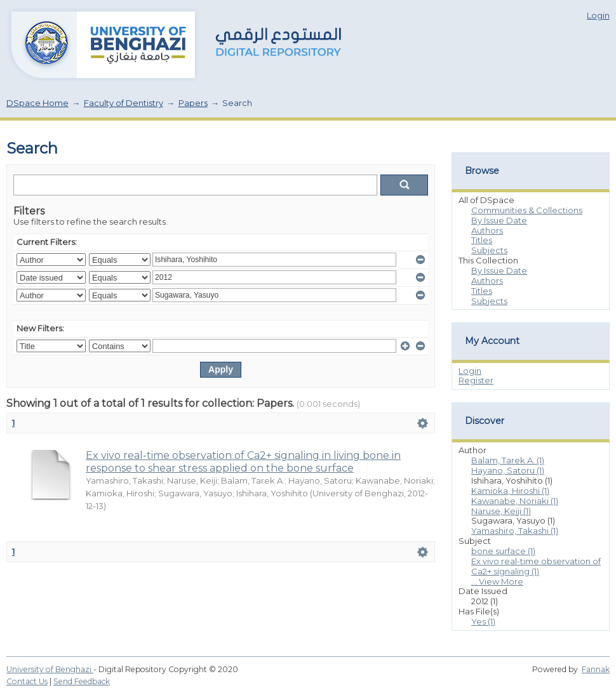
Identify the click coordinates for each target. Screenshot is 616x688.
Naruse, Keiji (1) (501, 511)
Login (598, 15)
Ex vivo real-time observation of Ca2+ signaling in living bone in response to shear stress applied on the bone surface (243, 462)
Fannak (596, 669)
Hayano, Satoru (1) (508, 470)
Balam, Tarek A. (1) (508, 460)
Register (476, 380)
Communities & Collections (527, 210)
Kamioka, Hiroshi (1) (510, 491)
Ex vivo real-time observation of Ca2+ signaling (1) (536, 566)
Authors (487, 230)
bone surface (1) (503, 551)
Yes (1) (483, 621)
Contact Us (27, 681)
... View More (497, 581)
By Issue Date (499, 220)
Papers (193, 103)
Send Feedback (82, 681)
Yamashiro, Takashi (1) (515, 531)
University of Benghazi (50, 669)
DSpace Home (37, 103)
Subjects (489, 250)
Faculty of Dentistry (124, 103)
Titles (482, 240)
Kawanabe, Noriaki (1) (515, 501)
